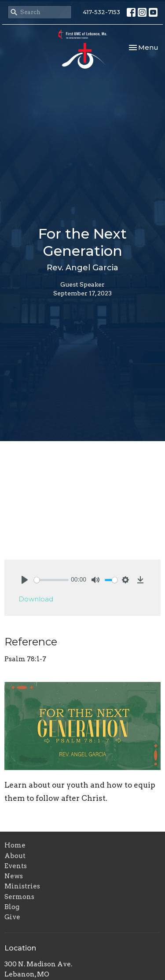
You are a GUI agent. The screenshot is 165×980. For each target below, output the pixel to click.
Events (16, 866)
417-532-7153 (101, 12)
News (14, 876)
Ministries (22, 886)
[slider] (51, 580)
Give (12, 917)
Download (36, 599)
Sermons (19, 897)
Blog (12, 907)
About (15, 856)
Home (15, 845)
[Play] (25, 580)
